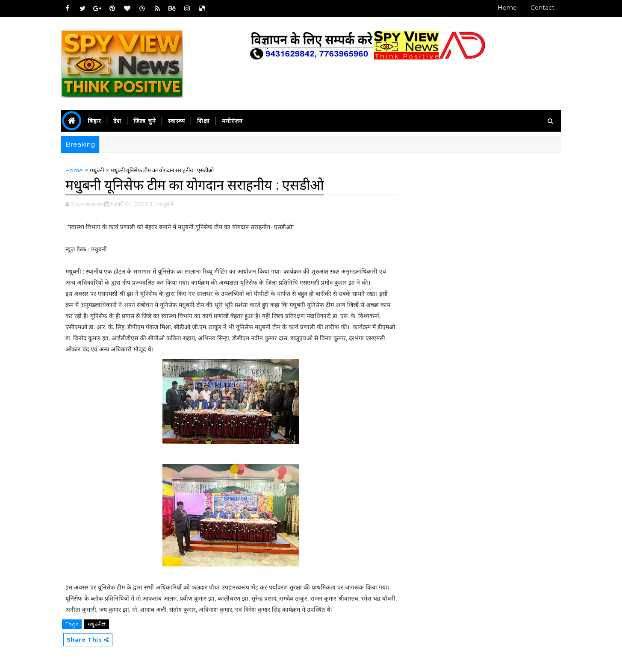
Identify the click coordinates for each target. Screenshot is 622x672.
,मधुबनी (165, 204)
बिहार (94, 121)
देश (117, 121)
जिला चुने (145, 121)
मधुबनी (97, 170)
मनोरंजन (232, 121)
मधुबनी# (97, 624)
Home (507, 8)
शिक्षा (203, 121)
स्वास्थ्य (177, 121)
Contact (542, 8)
